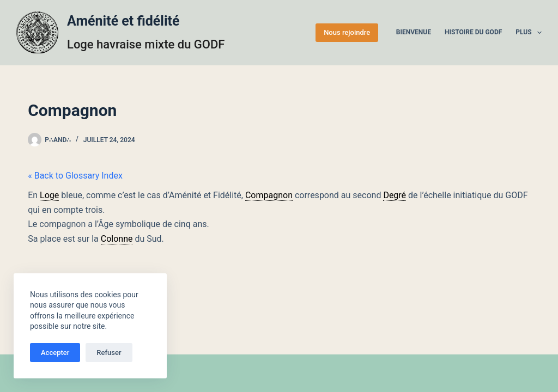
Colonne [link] (117, 239)
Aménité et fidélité (123, 21)
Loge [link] (49, 195)
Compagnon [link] (269, 195)
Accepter (55, 353)
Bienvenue (414, 32)
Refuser (109, 353)
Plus (529, 33)
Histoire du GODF (473, 32)
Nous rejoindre (347, 32)
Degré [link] (395, 195)
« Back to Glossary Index (75, 176)
